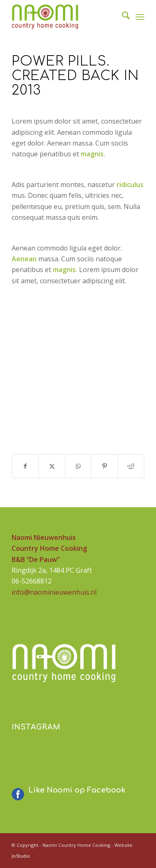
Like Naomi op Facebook (77, 790)
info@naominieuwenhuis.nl (54, 592)
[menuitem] (122, 17)
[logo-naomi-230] (65, 17)
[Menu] (140, 17)
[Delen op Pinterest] (104, 466)
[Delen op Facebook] (25, 466)
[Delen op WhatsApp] (78, 466)
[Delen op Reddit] (131, 466)
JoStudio (21, 856)
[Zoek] (122, 17)
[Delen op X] (52, 466)
